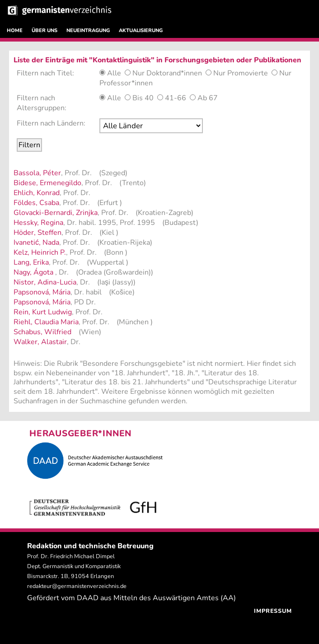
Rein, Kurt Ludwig (43, 312)
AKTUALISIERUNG (141, 30)
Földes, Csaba (36, 203)
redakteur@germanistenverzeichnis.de (77, 586)
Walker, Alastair (40, 342)
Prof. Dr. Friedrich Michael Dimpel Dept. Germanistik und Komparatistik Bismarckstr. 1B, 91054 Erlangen (74, 566)
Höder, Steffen (38, 233)
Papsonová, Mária (42, 292)
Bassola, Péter (37, 173)
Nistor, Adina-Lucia (45, 282)
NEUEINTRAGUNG (88, 30)
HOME (15, 30)
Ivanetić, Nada (36, 243)
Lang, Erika (31, 262)
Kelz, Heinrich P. (40, 252)
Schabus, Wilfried (42, 332)
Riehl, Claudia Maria (46, 322)
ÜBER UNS (45, 30)
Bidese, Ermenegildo (47, 183)
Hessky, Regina (38, 223)
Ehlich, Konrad (37, 193)
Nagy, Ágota (34, 272)
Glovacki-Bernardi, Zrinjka (56, 213)
